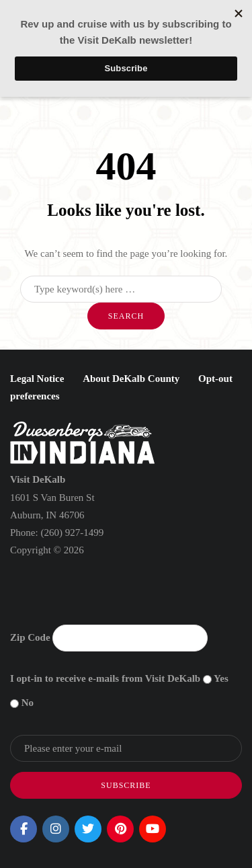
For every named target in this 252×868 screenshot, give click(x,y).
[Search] (121, 289)
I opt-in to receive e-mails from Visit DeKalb (105, 678)
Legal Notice (37, 379)
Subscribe (126, 785)
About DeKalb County (131, 379)
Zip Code (30, 637)
